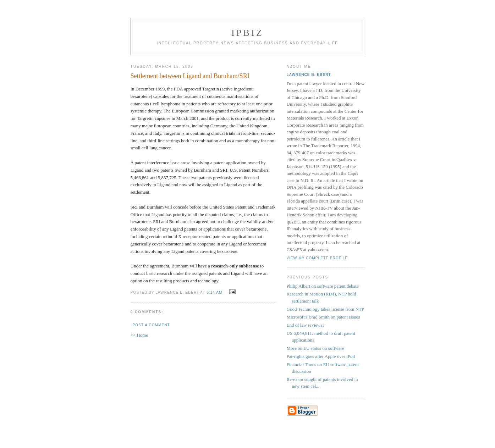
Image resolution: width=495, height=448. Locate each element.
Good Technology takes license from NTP (326, 309)
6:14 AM (214, 292)
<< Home (139, 335)
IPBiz (247, 33)
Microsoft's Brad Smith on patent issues (323, 317)
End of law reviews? (306, 325)
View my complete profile (317, 258)
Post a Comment (151, 325)
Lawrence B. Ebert (309, 75)
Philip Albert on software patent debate (323, 286)
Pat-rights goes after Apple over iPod (321, 356)
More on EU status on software (315, 348)
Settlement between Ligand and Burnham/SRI (190, 76)
